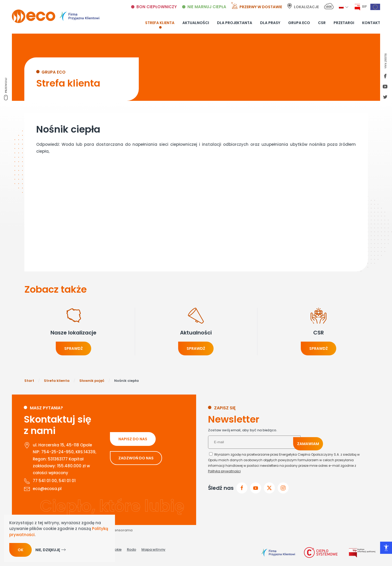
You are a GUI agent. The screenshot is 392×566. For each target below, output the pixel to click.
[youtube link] (385, 87)
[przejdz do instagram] (283, 488)
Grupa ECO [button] (299, 23)
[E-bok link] (329, 7)
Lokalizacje (306, 7)
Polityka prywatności (224, 471)
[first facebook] (385, 76)
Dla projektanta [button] (235, 23)
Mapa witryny (153, 549)
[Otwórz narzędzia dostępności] (386, 548)
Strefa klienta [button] (160, 23)
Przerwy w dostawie (261, 7)
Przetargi (344, 23)
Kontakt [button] (371, 23)
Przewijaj (6, 85)
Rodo (132, 549)
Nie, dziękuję (48, 550)
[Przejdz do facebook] (242, 488)
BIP (365, 6)
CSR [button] (322, 23)
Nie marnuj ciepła (207, 7)
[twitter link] (385, 97)
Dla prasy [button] (270, 23)
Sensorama (122, 530)
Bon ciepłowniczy (157, 7)
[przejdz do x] (269, 488)
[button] (341, 7)
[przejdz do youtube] (256, 488)
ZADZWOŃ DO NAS (136, 458)
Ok (20, 550)
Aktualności (196, 23)
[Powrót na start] (56, 16)
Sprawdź (73, 348)
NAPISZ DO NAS (133, 439)
